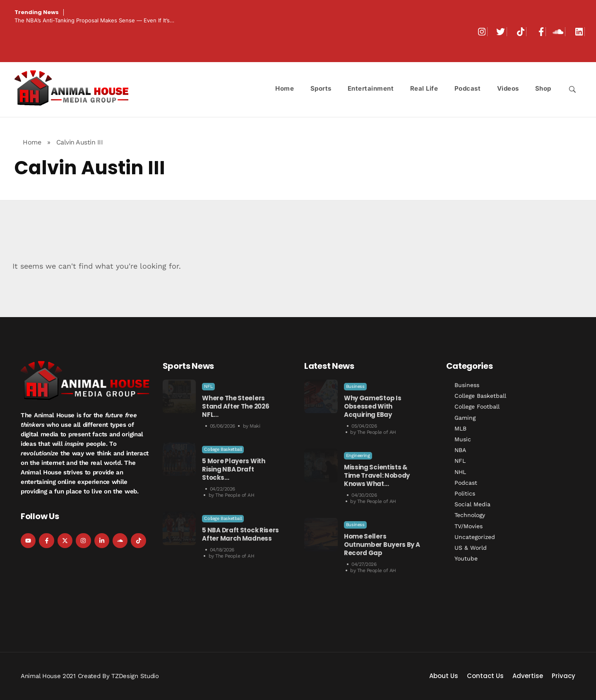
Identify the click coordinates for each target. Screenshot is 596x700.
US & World (471, 548)
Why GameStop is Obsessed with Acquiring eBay (373, 406)
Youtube (466, 558)
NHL (460, 472)
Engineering (358, 456)
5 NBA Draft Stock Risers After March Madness (240, 534)
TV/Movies (469, 526)
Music (463, 439)
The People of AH (235, 495)
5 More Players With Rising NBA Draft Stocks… (233, 469)
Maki (255, 426)
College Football (477, 407)
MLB (460, 428)
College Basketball (223, 449)
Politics (465, 493)
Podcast (466, 483)
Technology (470, 515)
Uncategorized (475, 537)
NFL (208, 386)
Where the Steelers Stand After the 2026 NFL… (236, 406)
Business (355, 386)
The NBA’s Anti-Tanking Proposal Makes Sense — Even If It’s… (94, 20)
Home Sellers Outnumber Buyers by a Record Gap (382, 545)
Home (32, 142)
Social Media (472, 504)
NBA (460, 450)
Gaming (465, 418)
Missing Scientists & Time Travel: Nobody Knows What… (377, 475)
